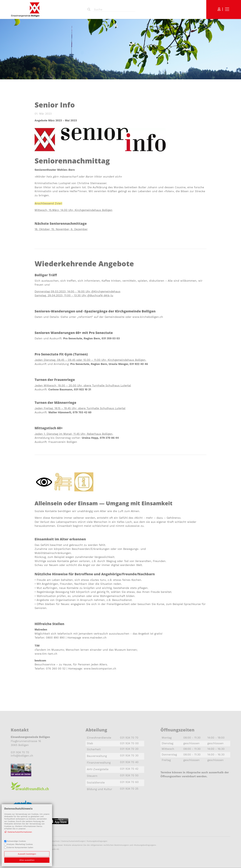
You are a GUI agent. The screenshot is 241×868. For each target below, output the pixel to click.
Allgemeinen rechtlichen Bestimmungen (110, 845)
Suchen (89, 9)
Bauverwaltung (97, 756)
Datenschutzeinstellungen (73, 841)
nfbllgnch (22, 756)
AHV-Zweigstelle (98, 769)
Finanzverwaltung (99, 763)
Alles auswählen (27, 860)
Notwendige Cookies (16, 841)
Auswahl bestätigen (27, 854)
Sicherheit (94, 749)
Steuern (92, 776)
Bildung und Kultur (99, 789)
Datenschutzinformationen (20, 832)
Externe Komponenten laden (20, 847)
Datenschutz (54, 841)
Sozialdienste (96, 782)
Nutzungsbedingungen (97, 841)
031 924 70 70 (20, 752)
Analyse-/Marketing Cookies (20, 844)
